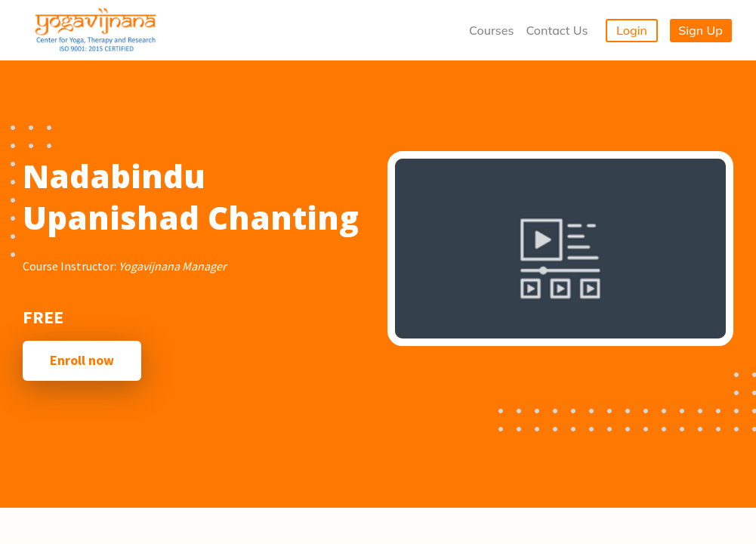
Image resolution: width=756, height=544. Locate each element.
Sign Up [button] (700, 30)
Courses (491, 30)
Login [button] (632, 30)
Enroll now (82, 360)
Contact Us (557, 30)
